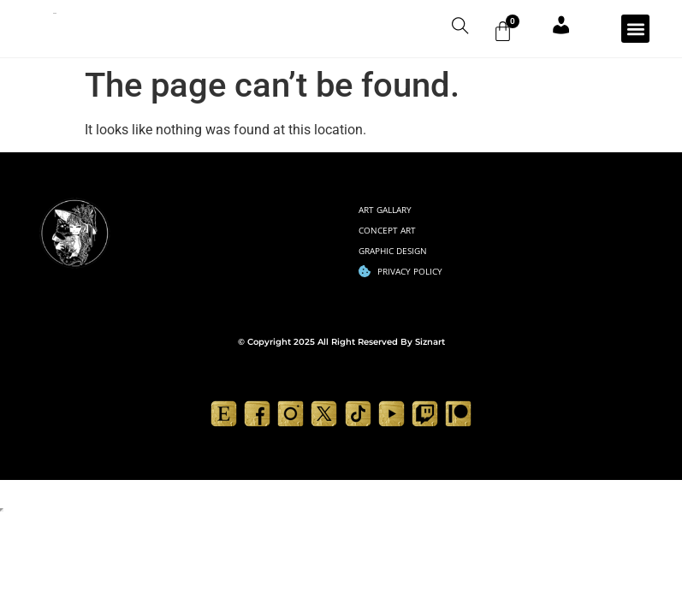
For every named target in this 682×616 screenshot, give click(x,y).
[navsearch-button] (446, 30)
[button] (636, 33)
